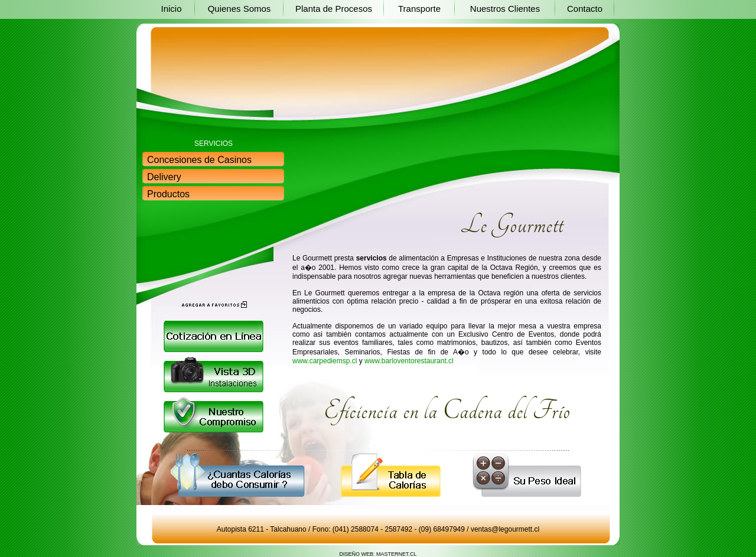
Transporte (419, 9)
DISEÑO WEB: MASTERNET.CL (378, 554)
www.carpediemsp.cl (325, 361)
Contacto (585, 9)
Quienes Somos (239, 9)
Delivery (164, 177)
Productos (168, 194)
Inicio (171, 9)
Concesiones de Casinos (199, 160)
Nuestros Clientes (505, 9)
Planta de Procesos (334, 9)
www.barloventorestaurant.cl (409, 361)
